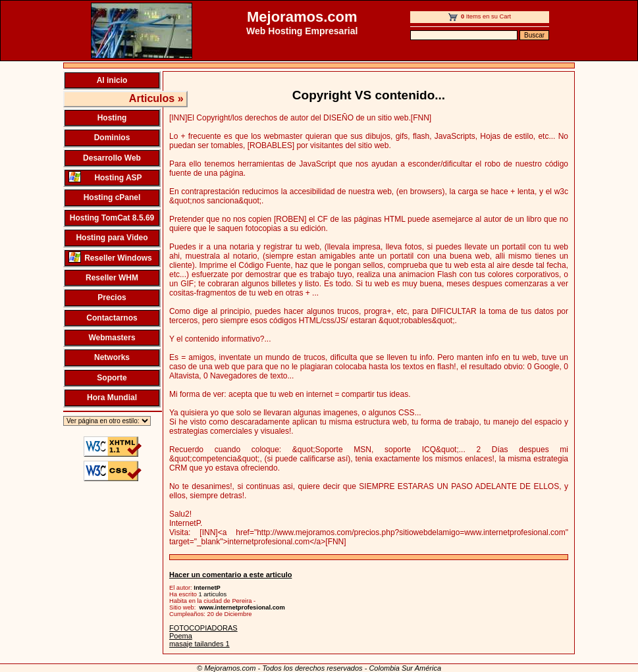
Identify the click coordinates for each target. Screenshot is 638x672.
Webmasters (112, 338)
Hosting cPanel (112, 197)
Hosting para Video (112, 238)
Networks (112, 357)
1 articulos (213, 594)
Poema (181, 636)
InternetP (207, 588)
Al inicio (112, 80)
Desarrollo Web (112, 158)
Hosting (112, 118)
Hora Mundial (112, 398)
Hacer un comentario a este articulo (230, 575)
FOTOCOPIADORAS (203, 628)
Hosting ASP (105, 177)
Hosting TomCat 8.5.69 (112, 218)
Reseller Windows (110, 257)
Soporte (112, 378)
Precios (112, 297)
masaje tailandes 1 (199, 644)
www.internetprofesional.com (242, 607)
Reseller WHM (112, 278)
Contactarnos (112, 318)
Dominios (112, 138)
